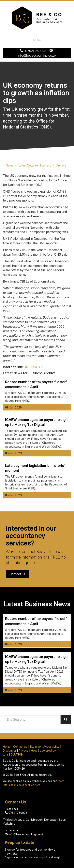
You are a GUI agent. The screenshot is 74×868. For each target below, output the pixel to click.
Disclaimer (10, 750)
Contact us (17, 574)
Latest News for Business (35, 165)
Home (7, 747)
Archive (61, 165)
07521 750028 (36, 51)
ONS (27, 367)
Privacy (24, 750)
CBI (42, 367)
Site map (35, 747)
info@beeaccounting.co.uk (37, 55)
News (10, 165)
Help (34, 750)
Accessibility (51, 747)
